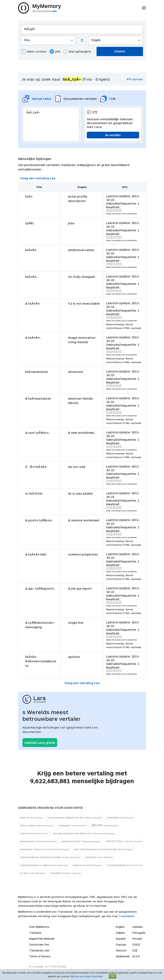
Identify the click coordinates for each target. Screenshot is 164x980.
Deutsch (121, 950)
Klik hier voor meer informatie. (87, 976)
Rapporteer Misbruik (42, 939)
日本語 (136, 944)
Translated (39, 950)
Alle (55, 51)
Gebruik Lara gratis (40, 743)
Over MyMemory (39, 927)
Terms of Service (40, 956)
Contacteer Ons (39, 944)
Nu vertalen (113, 135)
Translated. (127, 916)
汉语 (135, 950)
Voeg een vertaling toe (38, 178)
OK (113, 976)
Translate (35, 933)
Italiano (120, 933)
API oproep (135, 79)
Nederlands (123, 956)
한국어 (136, 956)
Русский (137, 939)
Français (121, 944)
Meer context (34, 51)
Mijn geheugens (77, 51)
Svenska (137, 927)
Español (121, 939)
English (120, 927)
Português (139, 933)
